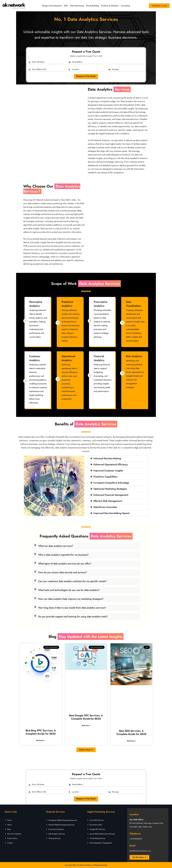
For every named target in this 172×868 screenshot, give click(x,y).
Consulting (125, 6)
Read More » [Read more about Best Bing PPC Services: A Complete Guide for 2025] (41, 740)
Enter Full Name (38, 62)
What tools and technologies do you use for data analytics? (69, 590)
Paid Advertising (77, 6)
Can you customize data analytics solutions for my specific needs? (72, 581)
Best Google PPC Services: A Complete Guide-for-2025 (86, 717)
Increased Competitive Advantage (111, 483)
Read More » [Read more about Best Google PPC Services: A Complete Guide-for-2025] (86, 725)
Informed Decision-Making (107, 458)
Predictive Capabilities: (106, 477)
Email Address (77, 62)
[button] (118, 459)
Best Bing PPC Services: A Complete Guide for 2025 (41, 732)
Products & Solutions (110, 6)
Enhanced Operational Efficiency (111, 465)
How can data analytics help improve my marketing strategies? (71, 599)
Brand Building (93, 6)
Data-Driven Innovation (105, 507)
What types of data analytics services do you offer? (65, 564)
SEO (66, 6)
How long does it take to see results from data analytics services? (72, 608)
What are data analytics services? (56, 546)
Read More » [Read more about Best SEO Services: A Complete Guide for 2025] (131, 741)
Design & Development (52, 6)
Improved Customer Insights (108, 471)
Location (75, 69)
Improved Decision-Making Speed (111, 513)
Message (115, 69)
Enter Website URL (39, 69)
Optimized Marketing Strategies (110, 489)
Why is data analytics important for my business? (63, 555)
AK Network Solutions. (85, 865)
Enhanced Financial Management (111, 495)
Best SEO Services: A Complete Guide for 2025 (131, 732)
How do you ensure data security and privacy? (62, 572)
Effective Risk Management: (108, 501)
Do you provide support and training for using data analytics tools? (73, 617)
